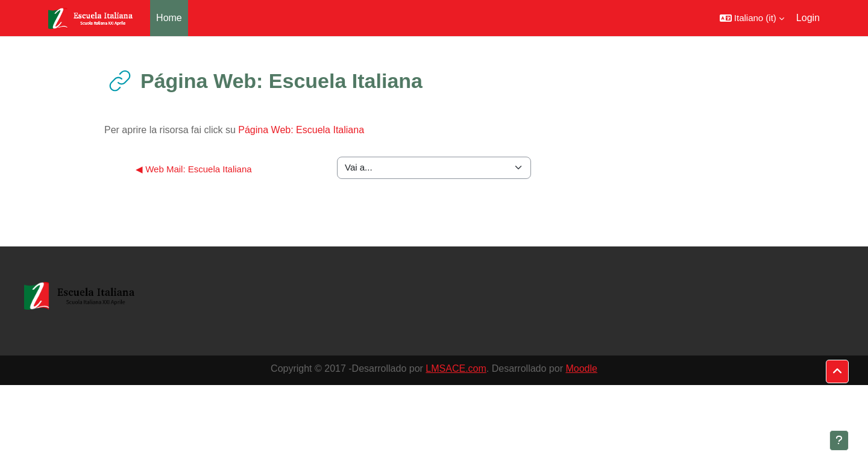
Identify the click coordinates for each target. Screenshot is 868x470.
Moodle (581, 368)
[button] (752, 18)
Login (808, 18)
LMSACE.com (456, 368)
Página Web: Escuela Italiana (301, 130)
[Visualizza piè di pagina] (839, 440)
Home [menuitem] (169, 18)
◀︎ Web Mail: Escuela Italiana (194, 169)
